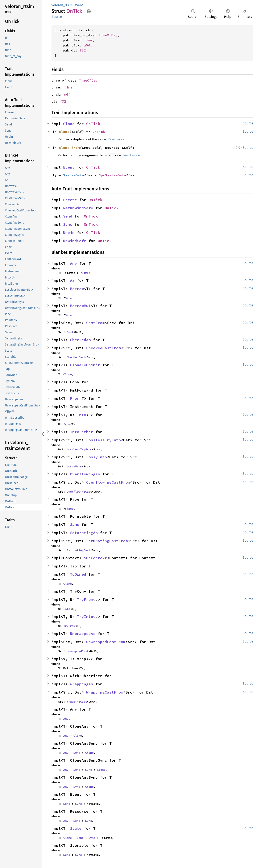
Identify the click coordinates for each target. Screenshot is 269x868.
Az (72, 280)
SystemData (74, 175)
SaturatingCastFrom (107, 541)
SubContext (95, 558)
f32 (83, 50)
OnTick (93, 124)
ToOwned (78, 574)
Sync (68, 224)
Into (82, 415)
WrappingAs (82, 684)
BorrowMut (80, 306)
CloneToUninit (85, 365)
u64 (87, 45)
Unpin (69, 233)
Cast (70, 332)
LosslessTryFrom (79, 449)
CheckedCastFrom (104, 348)
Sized (86, 273)
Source (57, 17)
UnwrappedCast (78, 651)
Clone (69, 124)
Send (68, 216)
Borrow (77, 289)
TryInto (85, 617)
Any (73, 263)
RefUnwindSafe (78, 208)
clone (64, 132)
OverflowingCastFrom (108, 482)
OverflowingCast (79, 492)
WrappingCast (77, 702)
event (79, 5)
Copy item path (89, 11)
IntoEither (82, 432)
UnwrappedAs (83, 634)
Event (69, 167)
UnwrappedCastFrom (106, 642)
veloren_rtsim (62, 5)
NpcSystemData (112, 175)
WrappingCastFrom (105, 692)
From (75, 398)
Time (88, 40)
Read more (116, 139)
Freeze (70, 200)
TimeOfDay (108, 35)
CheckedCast (76, 357)
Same (75, 524)
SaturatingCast (78, 550)
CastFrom (95, 323)
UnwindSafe (75, 241)
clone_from (69, 148)
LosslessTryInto (104, 440)
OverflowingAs (85, 474)
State (76, 828)
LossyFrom (74, 466)
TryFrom (85, 600)
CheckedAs (80, 340)
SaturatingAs (84, 533)
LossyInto (97, 457)
